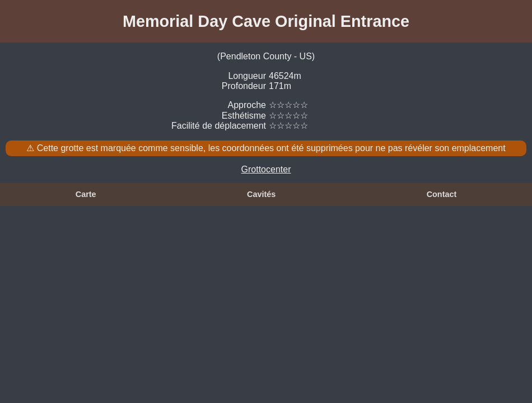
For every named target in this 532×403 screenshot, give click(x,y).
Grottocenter (266, 169)
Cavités (261, 194)
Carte (86, 194)
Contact (442, 194)
